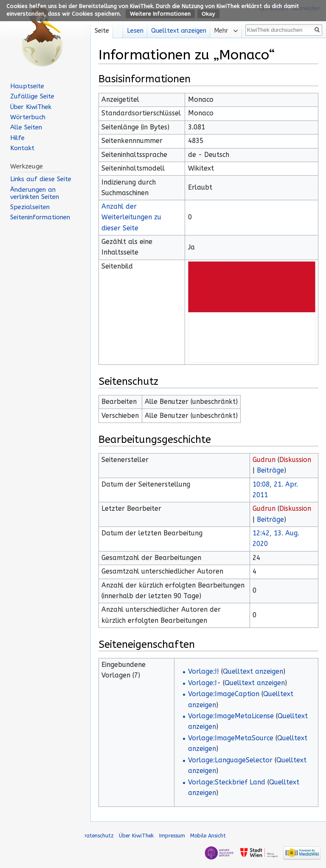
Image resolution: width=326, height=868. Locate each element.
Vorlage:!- (204, 683)
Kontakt (22, 148)
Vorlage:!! (204, 672)
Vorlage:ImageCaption (224, 694)
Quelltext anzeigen (253, 672)
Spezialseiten (30, 207)
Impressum (172, 836)
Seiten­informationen (40, 217)
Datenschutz (98, 836)
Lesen (135, 31)
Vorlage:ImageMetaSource (231, 738)
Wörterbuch (28, 117)
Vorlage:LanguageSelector (230, 760)
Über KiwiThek (31, 107)
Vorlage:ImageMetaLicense (231, 716)
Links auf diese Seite (41, 179)
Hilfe (17, 138)
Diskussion (295, 460)
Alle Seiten (26, 127)
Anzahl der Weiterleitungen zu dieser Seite (131, 217)
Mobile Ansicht (208, 836)
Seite (102, 31)
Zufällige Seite (32, 96)
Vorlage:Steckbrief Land (227, 782)
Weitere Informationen (160, 14)
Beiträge (270, 470)
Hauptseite (27, 86)
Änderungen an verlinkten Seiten (35, 193)
